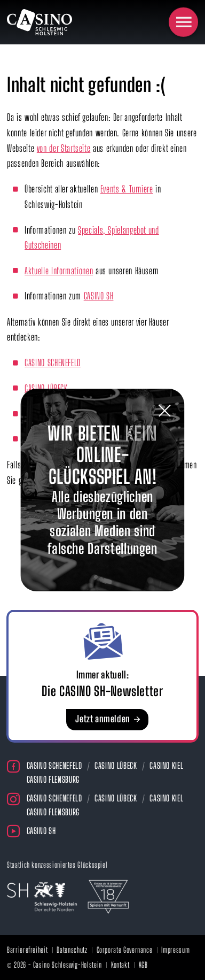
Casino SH (41, 831)
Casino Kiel (166, 765)
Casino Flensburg (53, 779)
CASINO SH (99, 296)
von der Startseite (64, 148)
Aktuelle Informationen (59, 271)
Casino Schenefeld (54, 765)
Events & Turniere (127, 189)
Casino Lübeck (116, 765)
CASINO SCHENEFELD (53, 363)
